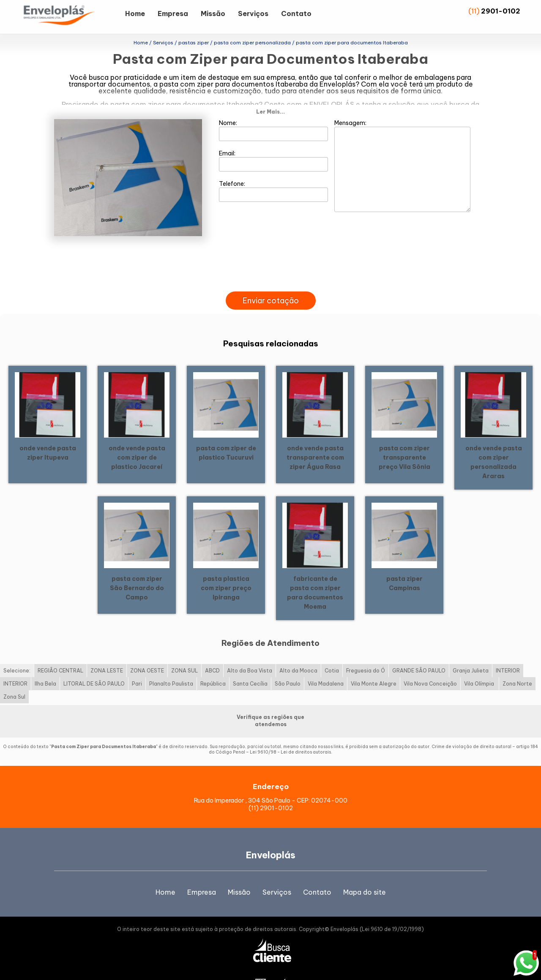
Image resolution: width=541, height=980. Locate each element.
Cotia (332, 653)
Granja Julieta (471, 653)
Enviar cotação (271, 283)
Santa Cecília (250, 666)
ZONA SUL (184, 653)
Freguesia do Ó (366, 653)
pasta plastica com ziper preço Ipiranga (226, 571)
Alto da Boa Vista (250, 653)
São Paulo (288, 666)
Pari (137, 666)
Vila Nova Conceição (430, 666)
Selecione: (17, 653)
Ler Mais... (270, 94)
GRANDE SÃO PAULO (419, 653)
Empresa (173, 14)
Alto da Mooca (298, 653)
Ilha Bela (45, 666)
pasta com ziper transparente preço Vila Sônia (404, 440)
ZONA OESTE (147, 653)
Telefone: (274, 174)
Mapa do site (365, 875)
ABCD (212, 653)
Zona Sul (14, 679)
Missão (213, 14)
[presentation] (270, 264)
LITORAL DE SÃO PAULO (94, 666)
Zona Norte (517, 666)
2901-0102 (501, 11)
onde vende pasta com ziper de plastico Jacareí (137, 440)
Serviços (253, 14)
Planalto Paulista (171, 666)
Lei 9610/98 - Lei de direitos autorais (290, 735)
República (213, 666)
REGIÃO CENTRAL (60, 653)
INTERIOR (508, 653)
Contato (296, 14)
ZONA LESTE (107, 653)
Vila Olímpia (480, 666)
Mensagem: (402, 148)
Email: (274, 143)
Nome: (274, 113)
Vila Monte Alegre (374, 666)
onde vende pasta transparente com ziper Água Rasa (315, 440)
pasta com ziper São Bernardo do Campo (137, 571)
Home (135, 14)
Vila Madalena (326, 666)
